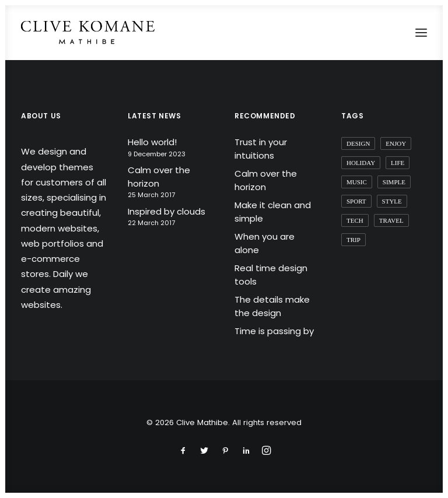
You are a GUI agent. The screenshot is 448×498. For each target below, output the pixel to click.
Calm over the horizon (159, 177)
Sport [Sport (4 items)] (356, 201)
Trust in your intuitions (261, 149)
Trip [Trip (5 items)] (353, 240)
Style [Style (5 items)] (392, 201)
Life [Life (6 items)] (398, 163)
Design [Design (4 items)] (358, 143)
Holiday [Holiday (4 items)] (361, 163)
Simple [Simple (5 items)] (394, 182)
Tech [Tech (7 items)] (355, 220)
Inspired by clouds (167, 211)
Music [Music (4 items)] (357, 182)
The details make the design (272, 306)
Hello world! (152, 142)
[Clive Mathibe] (88, 33)
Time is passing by (274, 331)
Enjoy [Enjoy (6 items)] (396, 143)
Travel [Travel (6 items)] (391, 220)
